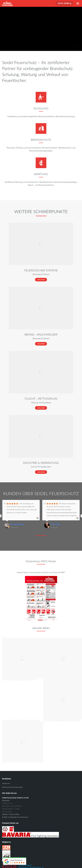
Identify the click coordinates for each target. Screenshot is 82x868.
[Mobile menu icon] (78, 3)
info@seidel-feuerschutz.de (18, 817)
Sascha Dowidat (18, 524)
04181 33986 (14, 814)
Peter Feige (55, 524)
